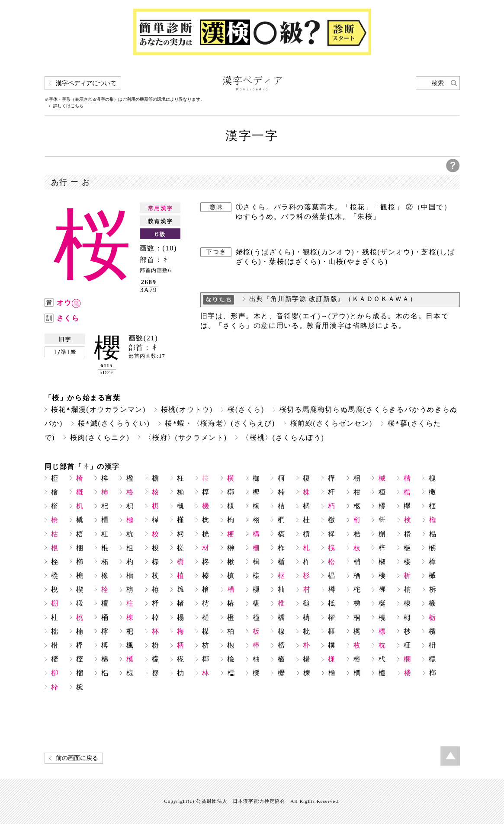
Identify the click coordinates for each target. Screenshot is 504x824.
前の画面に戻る (77, 758)
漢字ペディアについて (86, 83)
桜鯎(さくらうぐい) (114, 423)
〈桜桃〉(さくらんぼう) (283, 438)
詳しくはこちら (68, 106)
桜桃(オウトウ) (187, 409)
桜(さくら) (246, 409)
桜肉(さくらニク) (100, 438)
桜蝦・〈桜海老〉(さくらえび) (220, 423)
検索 (438, 83)
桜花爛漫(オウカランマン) (98, 409)
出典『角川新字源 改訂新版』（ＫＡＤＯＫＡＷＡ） (333, 299)
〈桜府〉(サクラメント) (186, 438)
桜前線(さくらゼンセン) (331, 423)
